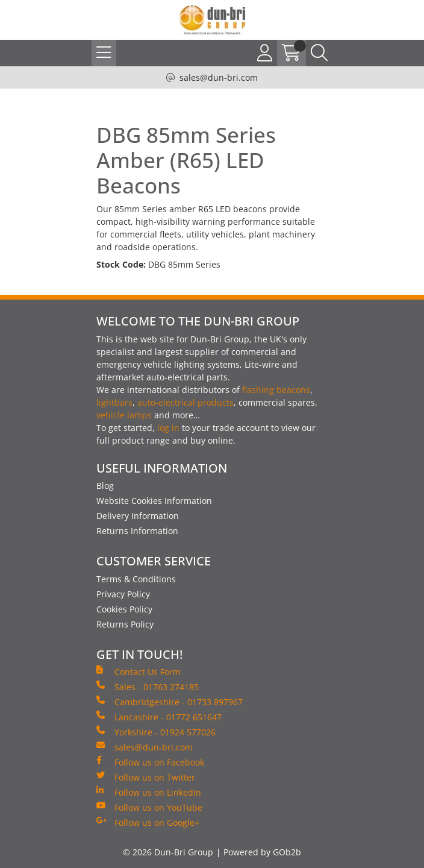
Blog (105, 486)
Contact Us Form (139, 671)
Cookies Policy (124, 609)
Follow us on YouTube (149, 807)
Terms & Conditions (136, 579)
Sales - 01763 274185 (148, 687)
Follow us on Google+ (148, 822)
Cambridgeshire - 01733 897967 (170, 702)
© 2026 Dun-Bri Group (168, 852)
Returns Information (137, 531)
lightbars (114, 402)
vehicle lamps (124, 415)
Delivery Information (138, 516)
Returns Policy (125, 624)
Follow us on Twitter (146, 777)
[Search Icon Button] (319, 53)
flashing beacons (276, 390)
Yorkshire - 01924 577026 (156, 732)
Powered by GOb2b (262, 852)
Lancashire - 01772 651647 (159, 717)
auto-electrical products (185, 402)
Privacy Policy (123, 594)
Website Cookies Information (154, 501)
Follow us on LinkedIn (149, 792)
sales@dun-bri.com (219, 77)
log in (168, 428)
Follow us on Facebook (150, 762)
